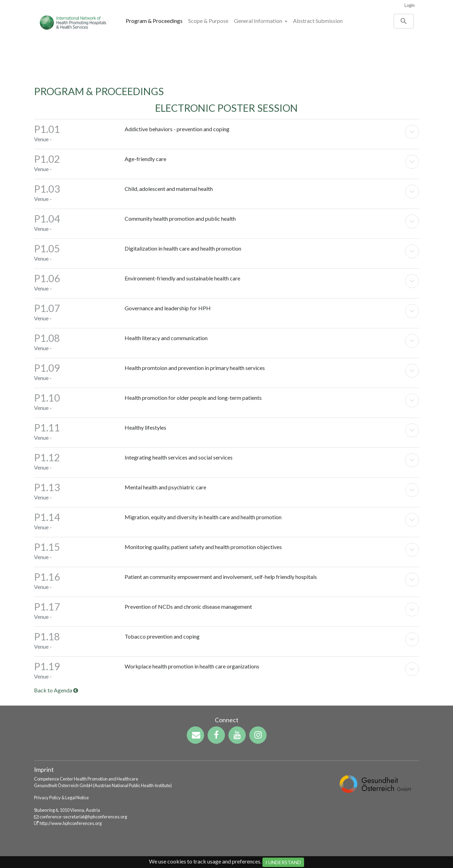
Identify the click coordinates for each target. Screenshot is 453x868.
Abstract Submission (318, 21)
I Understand (283, 862)
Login (410, 5)
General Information (259, 21)
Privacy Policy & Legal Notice (61, 798)
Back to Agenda (56, 690)
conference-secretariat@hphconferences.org (83, 817)
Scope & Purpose (208, 21)
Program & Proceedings (154, 21)
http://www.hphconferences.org (71, 823)
